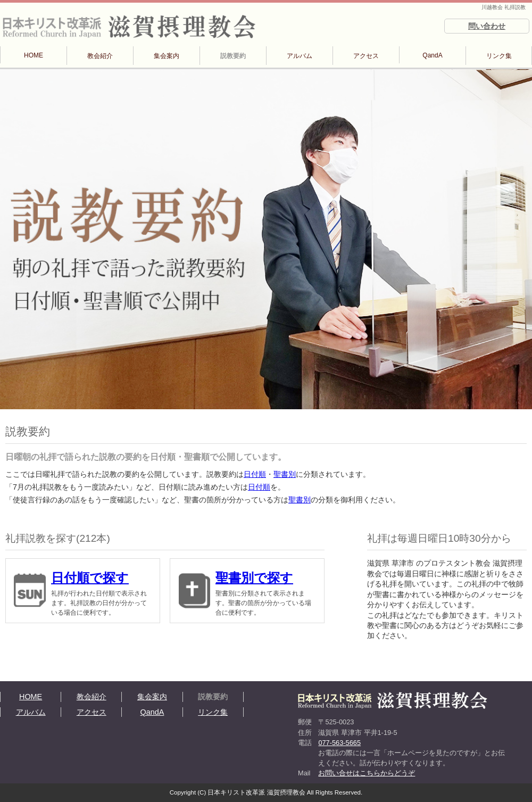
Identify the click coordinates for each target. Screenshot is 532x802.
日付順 (255, 474)
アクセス (366, 56)
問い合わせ (487, 26)
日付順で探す (90, 578)
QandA (432, 55)
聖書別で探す (254, 578)
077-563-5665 (339, 743)
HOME (34, 55)
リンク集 (499, 56)
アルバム (300, 56)
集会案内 (167, 56)
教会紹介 (100, 56)
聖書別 (285, 474)
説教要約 (233, 56)
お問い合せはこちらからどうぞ (367, 773)
